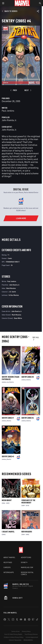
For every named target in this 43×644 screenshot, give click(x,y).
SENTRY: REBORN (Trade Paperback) (11, 378)
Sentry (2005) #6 (28, 418)
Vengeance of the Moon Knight (28, 501)
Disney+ (24, 562)
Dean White (18, 318)
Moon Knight (7, 500)
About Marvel (9, 557)
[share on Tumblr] (17, 620)
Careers (7, 567)
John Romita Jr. (9, 120)
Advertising (26, 557)
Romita (12, 382)
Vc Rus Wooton (14, 295)
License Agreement (32, 637)
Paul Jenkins (8, 111)
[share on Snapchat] (25, 620)
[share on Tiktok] (37, 620)
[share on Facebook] (5, 620)
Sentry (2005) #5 (8, 456)
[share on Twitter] (9, 620)
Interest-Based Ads (15, 640)
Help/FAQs (8, 562)
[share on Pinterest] (29, 620)
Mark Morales (11, 288)
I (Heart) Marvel (8, 532)
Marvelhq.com (27, 567)
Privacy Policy (26, 631)
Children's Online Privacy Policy (14, 637)
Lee (8, 382)
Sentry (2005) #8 (28, 377)
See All (36, 338)
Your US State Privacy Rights (13, 634)
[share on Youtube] (21, 620)
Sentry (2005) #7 (8, 418)
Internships (9, 572)
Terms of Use (15, 631)
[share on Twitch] (33, 620)
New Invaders (27, 532)
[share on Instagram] (13, 620)
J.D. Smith (12, 292)
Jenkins (4, 382)
